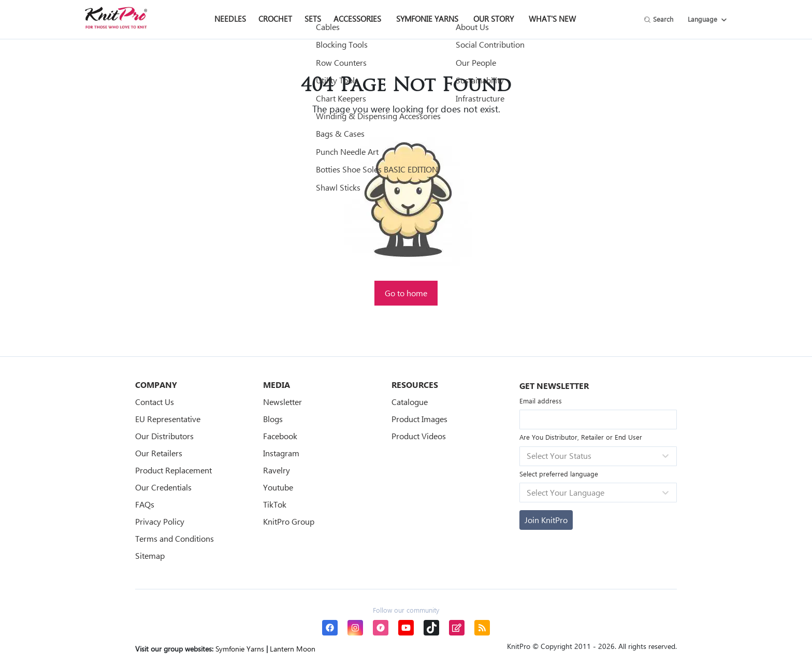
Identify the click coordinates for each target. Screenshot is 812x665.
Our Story (494, 19)
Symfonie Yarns (427, 19)
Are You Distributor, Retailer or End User (581, 437)
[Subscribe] (546, 520)
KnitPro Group (289, 521)
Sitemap (150, 555)
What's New (552, 19)
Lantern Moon (293, 649)
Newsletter (282, 402)
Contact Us (155, 402)
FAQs (145, 504)
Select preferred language (559, 474)
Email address (541, 401)
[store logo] (116, 18)
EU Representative (168, 419)
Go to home (406, 293)
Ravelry (277, 470)
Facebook (280, 436)
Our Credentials (163, 487)
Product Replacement (173, 470)
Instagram (281, 453)
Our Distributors (164, 436)
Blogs (273, 419)
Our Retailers (159, 453)
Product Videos (419, 436)
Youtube (278, 487)
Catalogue (410, 402)
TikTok (275, 504)
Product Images (419, 419)
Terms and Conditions (175, 538)
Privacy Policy (160, 521)
